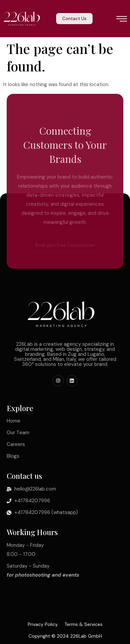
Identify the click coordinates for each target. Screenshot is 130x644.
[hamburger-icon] (122, 19)
